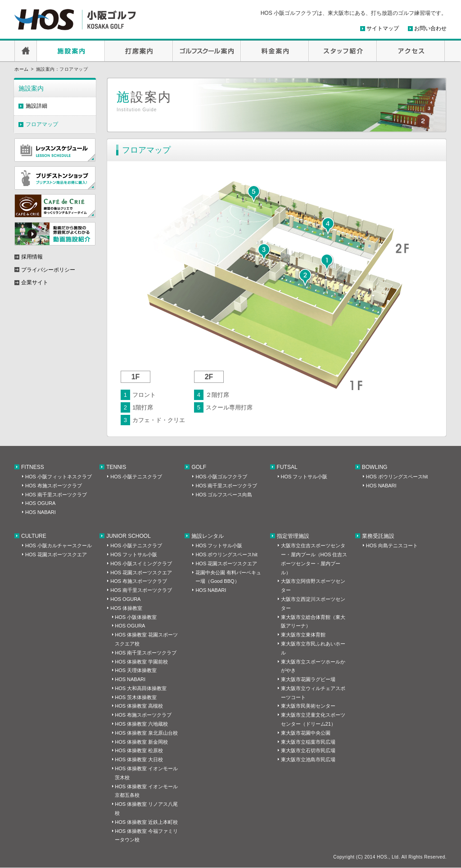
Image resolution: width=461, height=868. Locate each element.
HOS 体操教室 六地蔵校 (141, 724)
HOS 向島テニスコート (392, 545)
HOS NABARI (41, 512)
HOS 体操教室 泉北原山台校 (146, 733)
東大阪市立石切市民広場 (308, 750)
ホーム (22, 69)
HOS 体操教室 (126, 608)
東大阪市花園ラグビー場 (308, 679)
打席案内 (139, 51)
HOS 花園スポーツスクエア (56, 554)
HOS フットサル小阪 (304, 477)
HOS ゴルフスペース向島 (224, 495)
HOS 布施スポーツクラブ (54, 486)
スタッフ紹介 (343, 51)
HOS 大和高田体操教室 (141, 688)
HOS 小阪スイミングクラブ (141, 564)
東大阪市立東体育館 (303, 635)
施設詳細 (36, 106)
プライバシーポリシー (48, 270)
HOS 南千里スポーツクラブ (56, 495)
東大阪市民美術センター (308, 706)
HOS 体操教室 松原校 (139, 750)
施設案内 (71, 51)
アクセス (411, 51)
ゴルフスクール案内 (207, 51)
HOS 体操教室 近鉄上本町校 (146, 822)
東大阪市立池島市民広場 (308, 759)
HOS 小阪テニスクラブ (136, 477)
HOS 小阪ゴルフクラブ (221, 477)
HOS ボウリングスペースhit (397, 477)
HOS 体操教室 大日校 (139, 759)
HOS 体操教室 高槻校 (139, 706)
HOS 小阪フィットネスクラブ (59, 477)
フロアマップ (42, 124)
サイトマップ (383, 28)
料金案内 (275, 51)
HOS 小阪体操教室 (136, 617)
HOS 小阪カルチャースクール (59, 545)
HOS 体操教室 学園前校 (141, 662)
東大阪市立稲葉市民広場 (308, 742)
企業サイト (35, 282)
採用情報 (32, 257)
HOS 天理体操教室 (136, 670)
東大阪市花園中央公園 (306, 733)
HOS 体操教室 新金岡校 (141, 742)
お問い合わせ (430, 28)
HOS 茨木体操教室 (136, 697)
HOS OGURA (40, 503)
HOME (26, 51)
